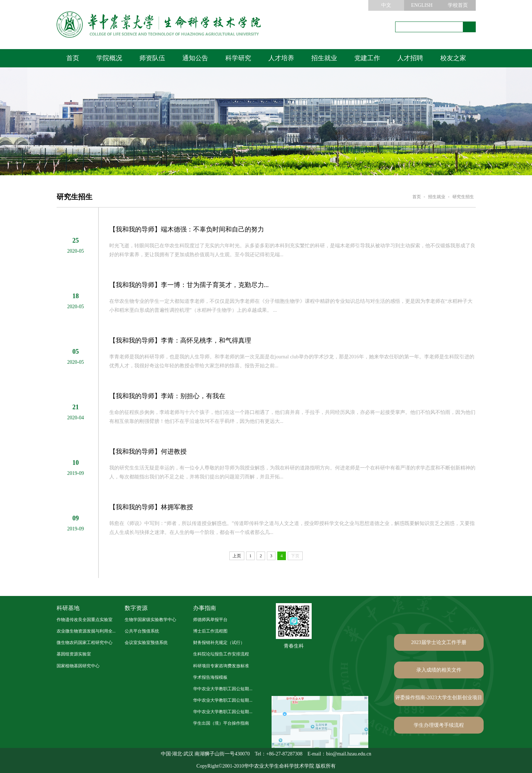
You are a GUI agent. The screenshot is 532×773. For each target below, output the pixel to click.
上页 (237, 556)
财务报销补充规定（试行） (219, 643)
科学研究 (238, 58)
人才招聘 (410, 58)
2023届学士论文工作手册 (439, 642)
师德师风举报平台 (210, 620)
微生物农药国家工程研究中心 (85, 643)
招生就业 (324, 58)
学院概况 (109, 58)
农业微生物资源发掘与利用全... (86, 631)
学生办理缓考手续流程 (439, 725)
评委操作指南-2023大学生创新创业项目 (439, 698)
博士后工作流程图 (210, 631)
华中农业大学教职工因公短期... (223, 689)
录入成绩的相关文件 (439, 670)
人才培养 (281, 58)
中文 (386, 5)
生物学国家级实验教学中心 (150, 620)
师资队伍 (152, 58)
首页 (73, 58)
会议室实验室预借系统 (146, 643)
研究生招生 (463, 197)
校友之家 (453, 58)
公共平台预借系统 (142, 631)
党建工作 (367, 58)
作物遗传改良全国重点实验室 (85, 620)
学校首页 (458, 5)
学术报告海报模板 (210, 677)
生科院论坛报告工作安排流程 (221, 654)
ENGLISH (422, 5)
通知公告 (195, 58)
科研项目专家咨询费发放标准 (221, 666)
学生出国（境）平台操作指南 (221, 723)
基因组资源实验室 (74, 654)
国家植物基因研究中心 (78, 666)
